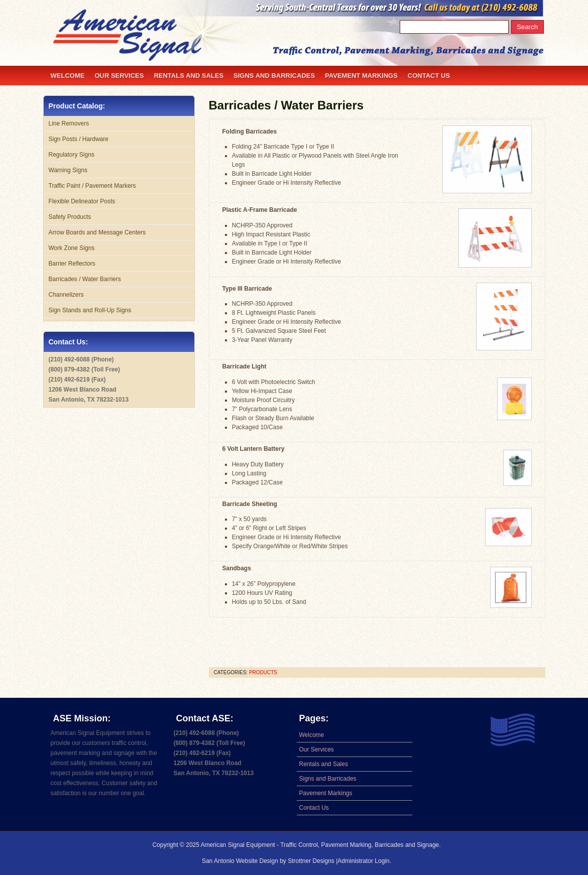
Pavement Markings (361, 76)
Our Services (119, 76)
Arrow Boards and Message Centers (97, 232)
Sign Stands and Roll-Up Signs (90, 310)
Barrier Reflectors (72, 264)
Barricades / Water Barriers (286, 105)
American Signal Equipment (238, 845)
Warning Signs (68, 170)
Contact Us (429, 76)
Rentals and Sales (189, 76)
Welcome (68, 76)
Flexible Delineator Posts (82, 201)
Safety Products (70, 217)
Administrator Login (363, 861)
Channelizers (66, 295)
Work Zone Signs (72, 248)
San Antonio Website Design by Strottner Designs (269, 861)
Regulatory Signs (72, 155)
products (263, 672)
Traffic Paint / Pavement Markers (92, 186)
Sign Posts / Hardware (79, 139)
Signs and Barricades (274, 76)
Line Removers (69, 123)
